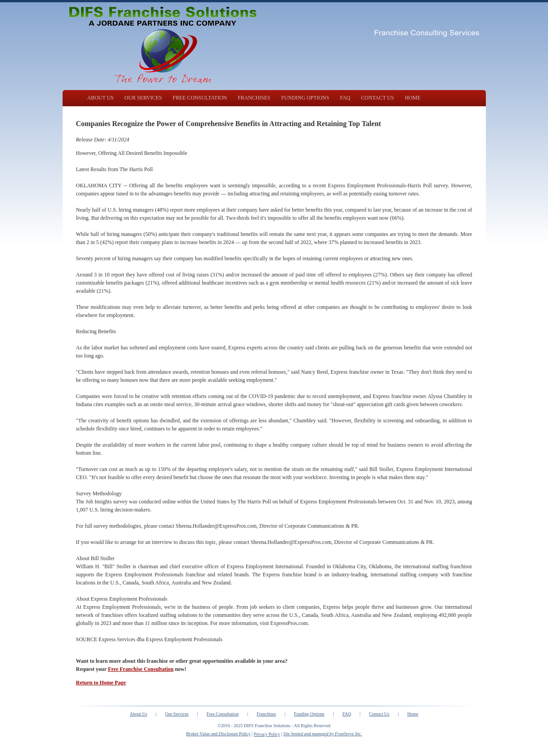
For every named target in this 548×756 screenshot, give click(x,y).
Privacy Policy (267, 734)
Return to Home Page (101, 683)
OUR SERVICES (143, 98)
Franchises (266, 714)
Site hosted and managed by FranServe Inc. (323, 734)
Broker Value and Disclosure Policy (218, 734)
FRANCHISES (254, 98)
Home (412, 714)
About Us (138, 714)
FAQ (345, 98)
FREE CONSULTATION (200, 98)
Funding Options (309, 714)
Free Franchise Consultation (141, 669)
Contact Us (379, 714)
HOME (413, 98)
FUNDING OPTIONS (305, 98)
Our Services (177, 714)
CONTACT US (378, 98)
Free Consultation (223, 714)
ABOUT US (101, 98)
